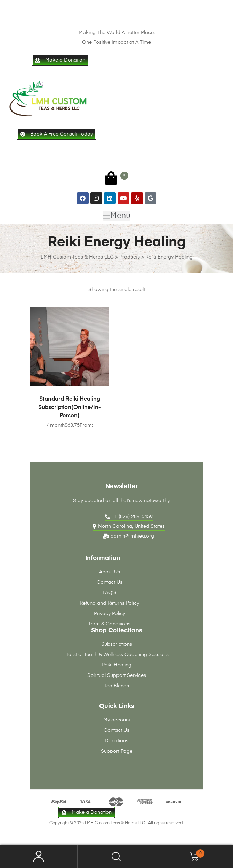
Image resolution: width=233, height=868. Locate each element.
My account (117, 720)
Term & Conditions (109, 624)
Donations (116, 741)
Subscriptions (117, 644)
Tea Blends (116, 686)
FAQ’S (110, 593)
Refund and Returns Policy (109, 603)
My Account (39, 857)
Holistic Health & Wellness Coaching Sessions (116, 655)
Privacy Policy (110, 614)
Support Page (117, 751)
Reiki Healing (116, 665)
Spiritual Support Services (117, 675)
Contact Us (110, 582)
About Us (110, 572)
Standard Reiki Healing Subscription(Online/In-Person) (70, 408)
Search (116, 857)
